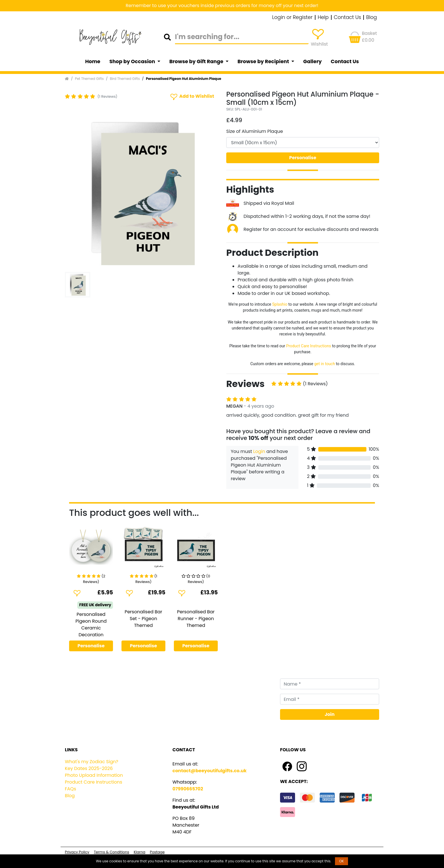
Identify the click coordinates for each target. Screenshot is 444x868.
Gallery (312, 61)
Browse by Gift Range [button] (197, 61)
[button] (76, 193)
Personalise (303, 158)
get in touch (325, 364)
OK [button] (342, 861)
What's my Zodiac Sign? (92, 762)
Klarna (139, 852)
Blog (372, 18)
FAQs (71, 789)
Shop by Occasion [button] (133, 61)
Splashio (280, 304)
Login (259, 451)
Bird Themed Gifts (125, 79)
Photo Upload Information (94, 775)
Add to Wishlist (192, 96)
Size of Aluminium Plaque (255, 131)
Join (330, 714)
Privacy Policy (77, 852)
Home (93, 61)
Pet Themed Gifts (89, 79)
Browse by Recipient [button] (264, 61)
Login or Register (292, 18)
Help (323, 18)
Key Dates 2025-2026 (89, 768)
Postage (157, 852)
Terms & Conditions (111, 852)
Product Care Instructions (309, 346)
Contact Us (348, 18)
